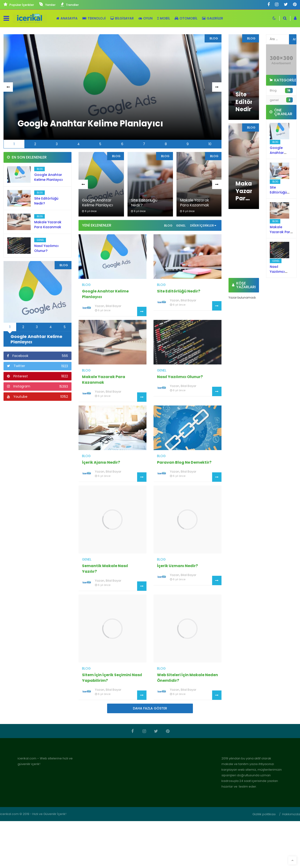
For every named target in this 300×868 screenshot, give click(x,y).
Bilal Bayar (114, 306)
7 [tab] (144, 144)
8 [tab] (166, 144)
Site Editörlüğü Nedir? (179, 291)
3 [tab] (57, 144)
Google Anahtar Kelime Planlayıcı (49, 177)
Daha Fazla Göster (150, 708)
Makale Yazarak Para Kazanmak (48, 225)
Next (217, 87)
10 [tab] (210, 144)
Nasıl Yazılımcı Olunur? (46, 248)
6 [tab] (122, 144)
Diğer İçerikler (203, 226)
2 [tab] (35, 144)
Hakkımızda (291, 814)
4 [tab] (79, 144)
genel (181, 226)
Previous (9, 87)
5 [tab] (100, 144)
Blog (168, 226)
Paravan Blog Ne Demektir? (184, 462)
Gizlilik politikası (264, 814)
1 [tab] (14, 144)
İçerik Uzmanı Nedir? (177, 566)
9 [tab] (188, 144)
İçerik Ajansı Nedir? (101, 462)
